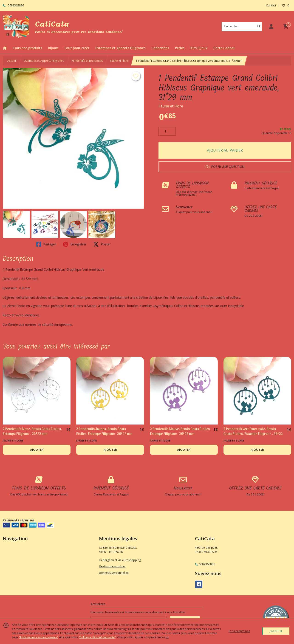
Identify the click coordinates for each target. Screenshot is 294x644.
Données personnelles (114, 573)
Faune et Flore (119, 61)
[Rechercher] (259, 27)
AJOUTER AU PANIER (225, 150)
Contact (271, 5)
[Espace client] (271, 27)
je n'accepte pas (239, 631)
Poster (102, 244)
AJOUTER (37, 450)
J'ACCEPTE (276, 631)
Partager (46, 244)
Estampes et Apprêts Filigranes (44, 61)
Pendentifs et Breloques (87, 61)
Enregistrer (75, 244)
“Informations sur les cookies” (39, 637)
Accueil (12, 61)
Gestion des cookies (112, 566)
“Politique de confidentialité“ (97, 637)
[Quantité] (167, 131)
